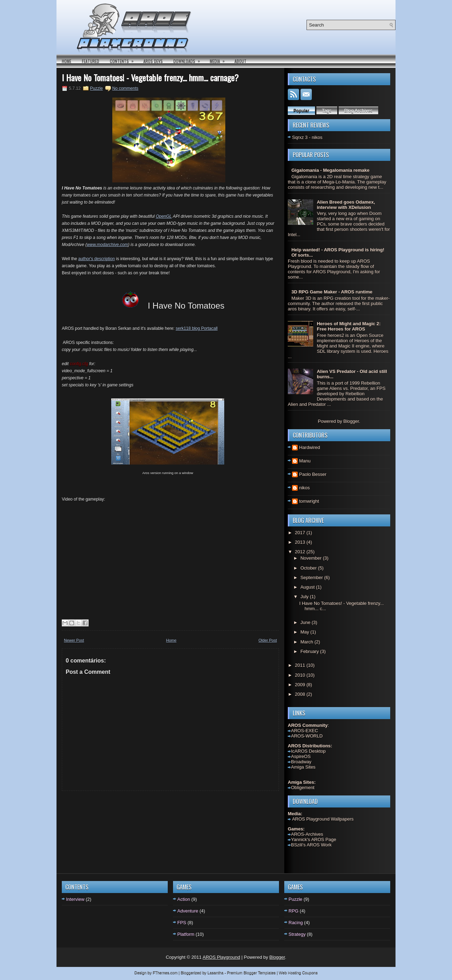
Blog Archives (358, 111)
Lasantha (216, 973)
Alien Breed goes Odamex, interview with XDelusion (346, 205)
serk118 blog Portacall (197, 328)
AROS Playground (221, 957)
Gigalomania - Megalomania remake (330, 170)
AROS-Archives (307, 834)
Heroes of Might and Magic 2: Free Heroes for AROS (349, 326)
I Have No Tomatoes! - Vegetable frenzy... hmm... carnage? (150, 77)
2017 (301, 533)
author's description (96, 259)
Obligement (303, 787)
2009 (301, 685)
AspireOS (301, 756)
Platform (186, 934)
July (305, 597)
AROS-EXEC (305, 731)
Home (67, 61)
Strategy (297, 934)
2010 (301, 675)
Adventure (188, 911)
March (308, 642)
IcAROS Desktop (308, 751)
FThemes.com (165, 973)
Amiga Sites (303, 767)
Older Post (268, 640)
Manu (305, 461)
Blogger (351, 421)
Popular (301, 111)
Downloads (189, 59)
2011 (301, 665)
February (310, 651)
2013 (301, 542)
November (312, 558)
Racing (296, 923)
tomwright (309, 501)
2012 (301, 552)
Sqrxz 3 (300, 137)
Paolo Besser (313, 474)
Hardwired (310, 447)
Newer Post (74, 640)
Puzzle (96, 88)
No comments (125, 88)
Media (219, 59)
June (306, 622)
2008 (301, 694)
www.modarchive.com (108, 245)
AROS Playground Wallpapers (322, 819)
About (240, 61)
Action (184, 899)
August (308, 587)
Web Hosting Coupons (298, 973)
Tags (327, 111)
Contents (124, 59)
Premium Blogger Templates (251, 973)
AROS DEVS (153, 61)
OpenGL (164, 216)
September (312, 577)
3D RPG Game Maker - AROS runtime (332, 292)
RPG (293, 911)
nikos (304, 488)
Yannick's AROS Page (314, 839)
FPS (182, 923)
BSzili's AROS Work (311, 845)
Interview (75, 899)
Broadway (301, 762)
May (305, 632)
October (309, 568)
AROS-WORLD (307, 736)
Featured (91, 61)
